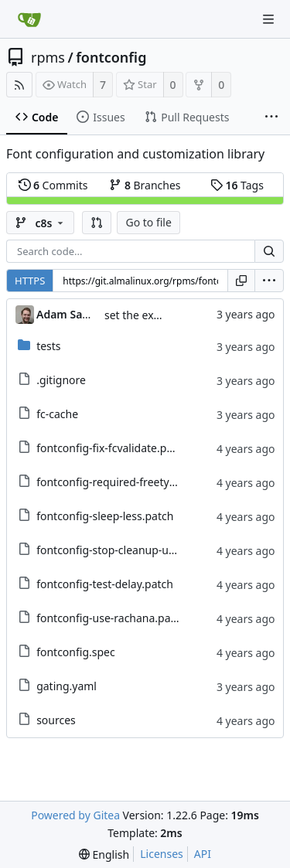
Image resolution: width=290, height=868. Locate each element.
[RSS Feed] (19, 85)
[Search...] (269, 251)
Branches (145, 185)
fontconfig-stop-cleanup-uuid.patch (126, 550)
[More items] (271, 117)
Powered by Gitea (75, 815)
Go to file (148, 222)
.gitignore (61, 380)
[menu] (269, 281)
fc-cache (57, 414)
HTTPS (30, 281)
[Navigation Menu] (268, 19)
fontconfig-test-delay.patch (105, 584)
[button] (97, 223)
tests (48, 346)
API (203, 854)
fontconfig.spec (76, 652)
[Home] (29, 19)
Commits (53, 185)
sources (56, 720)
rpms (48, 57)
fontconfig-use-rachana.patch (111, 618)
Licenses (162, 854)
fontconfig (111, 57)
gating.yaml (67, 686)
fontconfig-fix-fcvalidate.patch (113, 448)
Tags (237, 185)
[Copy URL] (241, 281)
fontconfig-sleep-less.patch (105, 516)
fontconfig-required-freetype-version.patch (145, 482)
